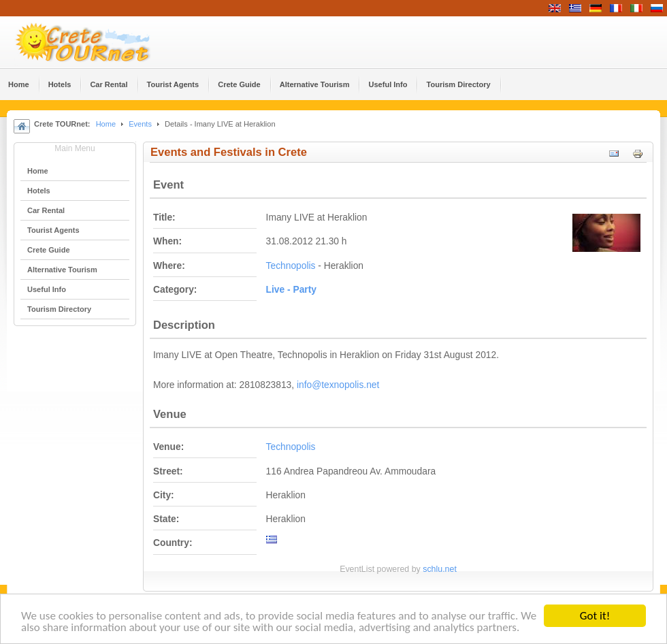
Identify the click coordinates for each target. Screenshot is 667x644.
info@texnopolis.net (338, 385)
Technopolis (291, 266)
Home (106, 124)
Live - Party (291, 290)
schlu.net (440, 569)
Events (140, 124)
